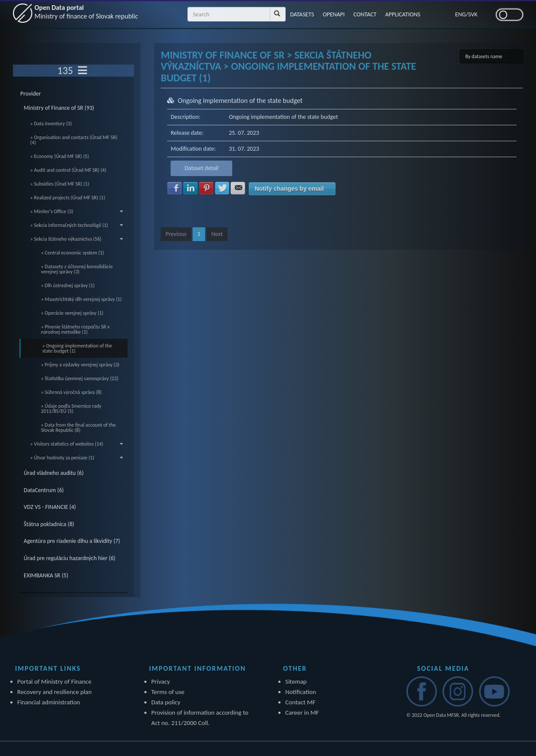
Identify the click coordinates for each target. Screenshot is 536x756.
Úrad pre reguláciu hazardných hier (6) (70, 558)
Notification (301, 692)
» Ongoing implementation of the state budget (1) (77, 348)
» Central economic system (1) (73, 253)
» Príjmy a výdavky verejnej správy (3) (80, 365)
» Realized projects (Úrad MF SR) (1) (68, 198)
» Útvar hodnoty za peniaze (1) (77, 458)
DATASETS (302, 14)
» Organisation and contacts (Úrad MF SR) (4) (74, 140)
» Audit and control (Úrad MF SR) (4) (68, 170)
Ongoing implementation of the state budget (240, 101)
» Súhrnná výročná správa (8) (71, 392)
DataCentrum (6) (44, 490)
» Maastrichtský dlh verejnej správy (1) (81, 299)
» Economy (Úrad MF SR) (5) (59, 156)
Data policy (166, 702)
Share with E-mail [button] (238, 188)
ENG (460, 14)
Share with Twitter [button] (222, 188)
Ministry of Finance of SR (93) (59, 108)
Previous (176, 234)
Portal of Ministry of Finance (54, 682)
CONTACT (365, 14)
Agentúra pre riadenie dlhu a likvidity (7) (72, 541)
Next (217, 234)
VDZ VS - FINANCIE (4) (50, 507)
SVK (473, 14)
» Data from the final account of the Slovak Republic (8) (78, 428)
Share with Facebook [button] (175, 188)
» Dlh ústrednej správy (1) (68, 285)
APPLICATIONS (403, 14)
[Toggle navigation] (83, 71)
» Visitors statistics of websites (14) (77, 444)
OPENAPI (334, 14)
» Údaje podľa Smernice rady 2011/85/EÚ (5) (71, 409)
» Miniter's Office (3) (77, 211)
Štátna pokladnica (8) (49, 524)
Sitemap (296, 682)
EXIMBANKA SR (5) (46, 575)
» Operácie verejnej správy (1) (72, 313)
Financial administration (49, 702)
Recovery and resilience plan (55, 692)
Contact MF (300, 702)
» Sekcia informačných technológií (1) (77, 225)
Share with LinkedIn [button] (190, 188)
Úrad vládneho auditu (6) (54, 473)
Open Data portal (86, 12)
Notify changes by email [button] (289, 189)
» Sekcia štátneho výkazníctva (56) (77, 239)
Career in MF (302, 713)
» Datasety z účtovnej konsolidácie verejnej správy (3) (77, 269)
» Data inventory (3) (51, 124)
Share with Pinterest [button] (206, 188)
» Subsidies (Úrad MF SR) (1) (60, 184)
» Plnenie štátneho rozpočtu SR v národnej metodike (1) (75, 329)
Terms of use (168, 692)
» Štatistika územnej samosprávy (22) (80, 378)
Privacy (160, 682)
